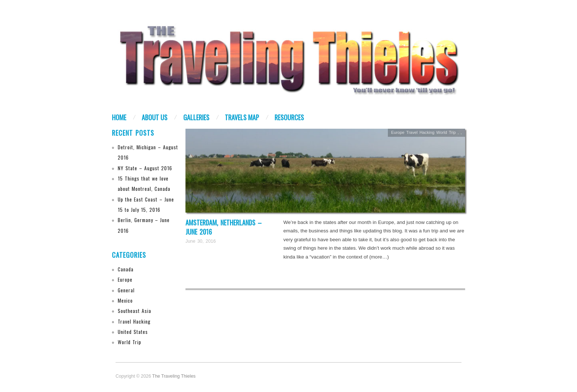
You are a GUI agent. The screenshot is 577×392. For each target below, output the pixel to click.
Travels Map (242, 117)
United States (133, 332)
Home (119, 117)
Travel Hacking (134, 321)
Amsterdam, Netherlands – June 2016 (224, 227)
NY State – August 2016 (145, 168)
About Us (155, 117)
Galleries (196, 117)
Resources (289, 117)
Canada (126, 269)
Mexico (125, 300)
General (126, 290)
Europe (125, 279)
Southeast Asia (134, 311)
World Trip (130, 342)
